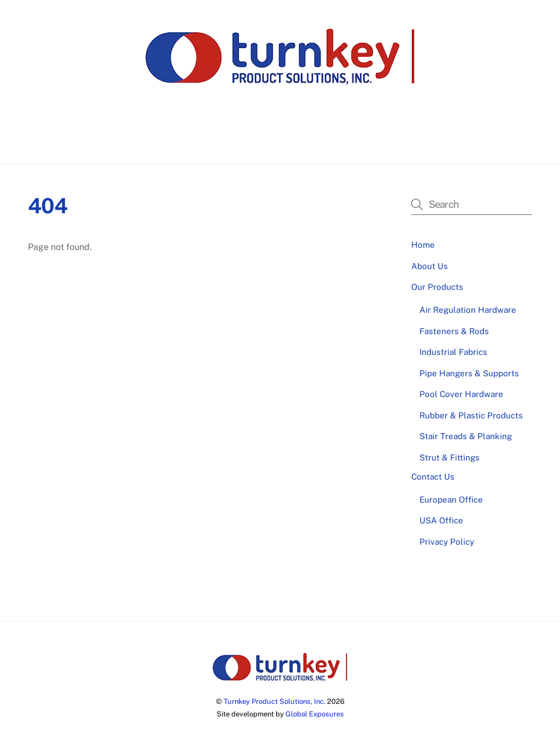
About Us (236, 137)
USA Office (441, 520)
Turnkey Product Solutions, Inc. (275, 701)
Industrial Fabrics (453, 352)
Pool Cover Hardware (461, 394)
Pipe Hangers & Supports (469, 373)
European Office (451, 500)
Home (191, 137)
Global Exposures (315, 714)
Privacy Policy (447, 542)
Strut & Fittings (450, 457)
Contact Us (360, 137)
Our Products (296, 137)
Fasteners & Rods (454, 331)
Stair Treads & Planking (466, 436)
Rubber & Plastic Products (471, 415)
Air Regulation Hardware (468, 310)
